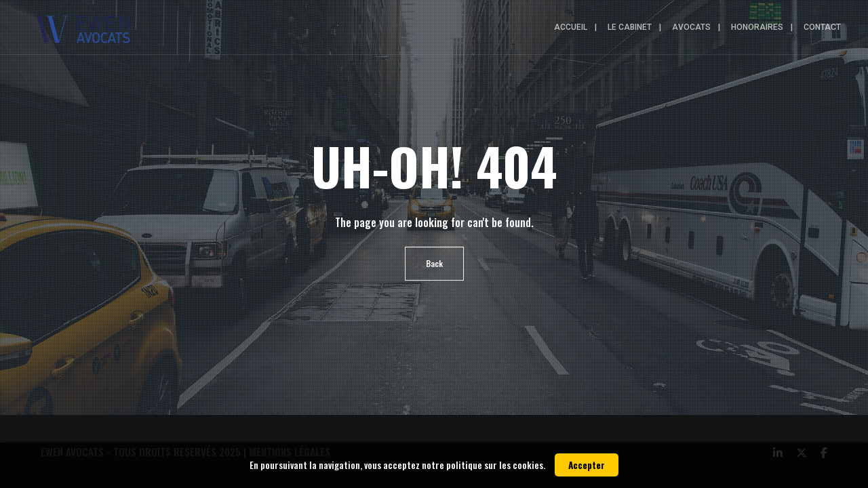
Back (434, 263)
